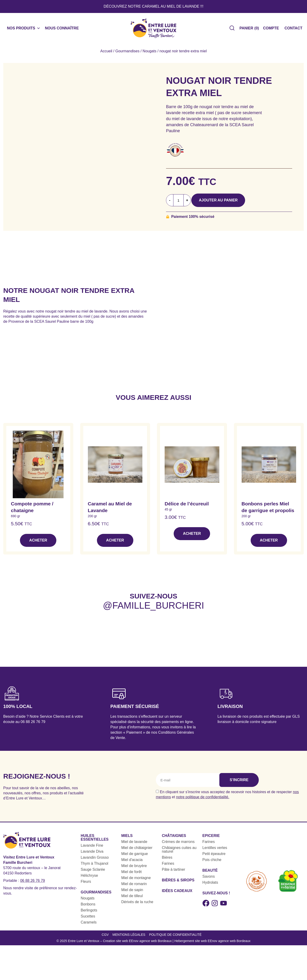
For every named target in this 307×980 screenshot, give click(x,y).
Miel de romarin (134, 887)
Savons (209, 879)
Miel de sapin (132, 893)
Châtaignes (174, 838)
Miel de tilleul (132, 899)
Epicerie (211, 838)
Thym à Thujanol (94, 866)
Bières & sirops (178, 883)
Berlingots (89, 913)
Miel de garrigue (135, 856)
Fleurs (86, 884)
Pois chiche (212, 863)
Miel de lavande (134, 844)
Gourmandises (127, 54)
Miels (127, 838)
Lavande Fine (92, 848)
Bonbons (88, 907)
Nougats (150, 54)
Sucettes (88, 919)
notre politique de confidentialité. (203, 800)
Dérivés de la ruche (137, 905)
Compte (271, 30)
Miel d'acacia (132, 863)
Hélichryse (89, 878)
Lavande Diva (92, 854)
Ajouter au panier (223, 203)
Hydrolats (210, 885)
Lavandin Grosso (95, 860)
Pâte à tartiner (174, 872)
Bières (167, 860)
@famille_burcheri (153, 608)
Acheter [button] (38, 543)
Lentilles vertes (215, 850)
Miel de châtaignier (137, 850)
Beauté (210, 873)
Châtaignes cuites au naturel (179, 852)
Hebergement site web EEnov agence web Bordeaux (212, 946)
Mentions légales (128, 939)
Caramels (89, 925)
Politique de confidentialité (176, 939)
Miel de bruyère (134, 869)
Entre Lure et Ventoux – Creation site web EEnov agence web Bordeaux (120, 946)
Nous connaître (62, 30)
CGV (104, 939)
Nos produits (24, 30)
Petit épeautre (214, 856)
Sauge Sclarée (93, 872)
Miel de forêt (131, 875)
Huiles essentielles (95, 840)
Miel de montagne (136, 881)
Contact (293, 30)
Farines (168, 866)
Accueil (106, 54)
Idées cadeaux (177, 894)
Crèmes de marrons (178, 844)
